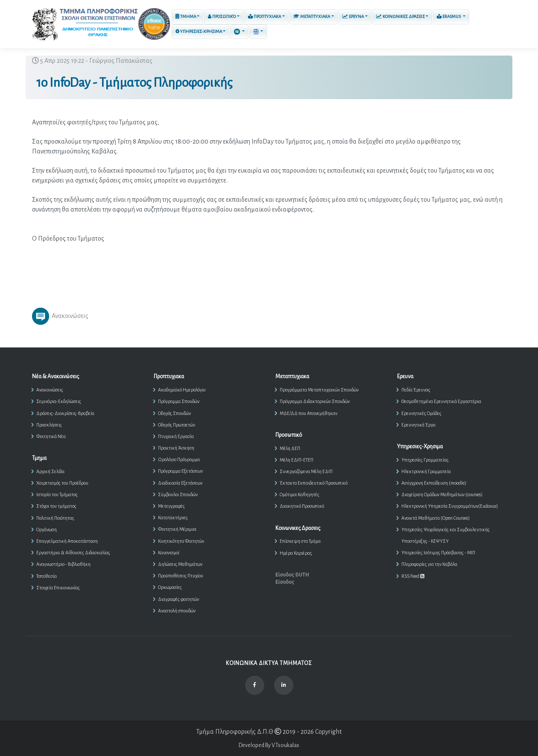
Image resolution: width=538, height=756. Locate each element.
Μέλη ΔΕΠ (290, 448)
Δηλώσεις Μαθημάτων (180, 564)
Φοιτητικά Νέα (51, 436)
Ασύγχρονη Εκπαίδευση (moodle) (434, 483)
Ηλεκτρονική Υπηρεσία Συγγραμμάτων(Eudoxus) (450, 506)
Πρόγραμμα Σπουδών (179, 401)
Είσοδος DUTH (292, 575)
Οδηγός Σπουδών (174, 413)
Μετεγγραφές (171, 506)
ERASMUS (449, 16)
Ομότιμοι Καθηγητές (300, 494)
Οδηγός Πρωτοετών (177, 425)
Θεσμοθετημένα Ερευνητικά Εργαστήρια (441, 401)
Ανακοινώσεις (50, 390)
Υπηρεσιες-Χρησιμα (199, 31)
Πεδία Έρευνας (416, 390)
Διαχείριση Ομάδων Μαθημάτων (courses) (442, 494)
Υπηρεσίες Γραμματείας (425, 460)
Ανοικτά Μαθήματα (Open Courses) (436, 518)
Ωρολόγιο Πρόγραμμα (179, 459)
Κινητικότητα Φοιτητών (181, 541)
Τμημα (186, 16)
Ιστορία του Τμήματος (57, 494)
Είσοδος (285, 582)
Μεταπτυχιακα (312, 16)
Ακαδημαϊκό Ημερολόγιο (182, 390)
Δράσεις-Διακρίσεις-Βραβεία (65, 413)
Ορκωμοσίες (170, 587)
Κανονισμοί (169, 553)
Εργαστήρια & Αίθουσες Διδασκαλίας (73, 553)
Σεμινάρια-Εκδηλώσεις (59, 401)
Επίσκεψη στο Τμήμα (300, 541)
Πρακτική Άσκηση (176, 448)
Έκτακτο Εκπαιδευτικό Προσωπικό (314, 483)
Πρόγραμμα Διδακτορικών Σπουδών (315, 401)
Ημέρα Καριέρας (296, 553)
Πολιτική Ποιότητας (55, 518)
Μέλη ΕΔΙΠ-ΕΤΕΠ (297, 460)
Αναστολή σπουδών (177, 611)
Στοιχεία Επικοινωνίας (58, 588)
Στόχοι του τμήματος (56, 506)
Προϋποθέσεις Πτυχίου (181, 576)
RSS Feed (413, 576)
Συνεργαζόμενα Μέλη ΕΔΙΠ (306, 471)
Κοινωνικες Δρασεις (401, 16)
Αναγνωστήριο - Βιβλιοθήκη (63, 564)
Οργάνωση (47, 529)
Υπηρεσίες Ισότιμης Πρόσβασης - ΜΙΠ (438, 553)
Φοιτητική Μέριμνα (177, 529)
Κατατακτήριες (173, 518)
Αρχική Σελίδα (50, 471)
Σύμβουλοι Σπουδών (178, 494)
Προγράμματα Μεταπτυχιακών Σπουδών (319, 390)
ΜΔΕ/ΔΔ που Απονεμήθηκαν (308, 413)
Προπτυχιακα (265, 16)
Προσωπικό (222, 16)
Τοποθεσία (47, 576)
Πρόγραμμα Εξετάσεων (180, 471)
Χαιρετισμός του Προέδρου (62, 483)
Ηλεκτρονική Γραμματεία (426, 471)
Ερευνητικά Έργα (418, 425)
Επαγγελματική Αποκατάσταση (67, 541)
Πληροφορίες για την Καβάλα (429, 564)
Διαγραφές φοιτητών (178, 599)
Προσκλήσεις (49, 425)
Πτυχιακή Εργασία (176, 436)
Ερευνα (353, 16)
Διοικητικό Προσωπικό (302, 506)
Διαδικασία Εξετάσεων (180, 483)
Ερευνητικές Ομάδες (421, 413)
